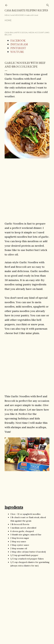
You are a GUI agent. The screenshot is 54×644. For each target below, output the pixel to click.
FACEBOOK (18, 40)
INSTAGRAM (19, 44)
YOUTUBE (17, 52)
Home (8, 20)
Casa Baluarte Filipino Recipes (26, 10)
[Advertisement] (27, 194)
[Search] (48, 5)
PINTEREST (18, 48)
